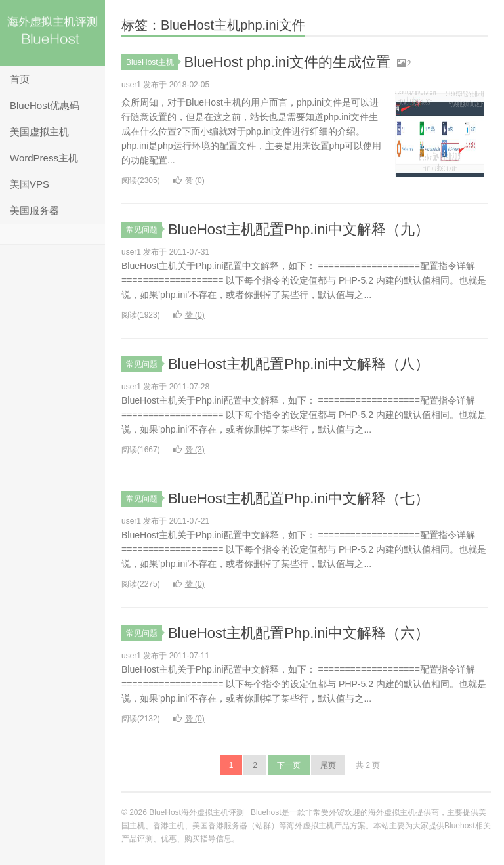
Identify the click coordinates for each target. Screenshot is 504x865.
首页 (20, 79)
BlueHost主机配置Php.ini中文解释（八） (299, 364)
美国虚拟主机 (39, 132)
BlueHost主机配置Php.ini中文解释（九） (299, 229)
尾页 (328, 765)
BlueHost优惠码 (45, 105)
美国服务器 (34, 210)
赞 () (189, 180)
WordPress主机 (44, 158)
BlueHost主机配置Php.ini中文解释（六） (299, 633)
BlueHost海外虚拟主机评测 (52, 33)
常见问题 (144, 230)
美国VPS (30, 184)
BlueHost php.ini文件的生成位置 (287, 62)
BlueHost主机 (152, 62)
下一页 (289, 765)
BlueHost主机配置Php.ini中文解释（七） (299, 498)
